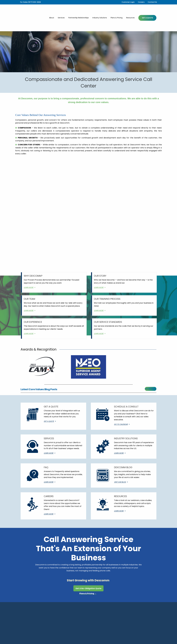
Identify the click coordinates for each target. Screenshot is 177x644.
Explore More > (151, 374)
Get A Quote (147, 11)
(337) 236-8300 (61, 619)
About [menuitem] (52, 11)
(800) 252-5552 (118, 619)
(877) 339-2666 (90, 619)
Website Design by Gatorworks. (145, 633)
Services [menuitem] (61, 11)
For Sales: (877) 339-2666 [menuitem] (30, 2)
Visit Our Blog (120, 468)
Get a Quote (49, 407)
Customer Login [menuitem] (128, 2)
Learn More (49, 439)
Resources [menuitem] (130, 11)
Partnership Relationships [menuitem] (79, 11)
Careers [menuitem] (141, 2)
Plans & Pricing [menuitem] (117, 11)
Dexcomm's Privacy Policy (147, 637)
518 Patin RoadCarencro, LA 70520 (30, 620)
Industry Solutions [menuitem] (100, 11)
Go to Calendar (121, 410)
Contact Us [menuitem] (152, 2)
